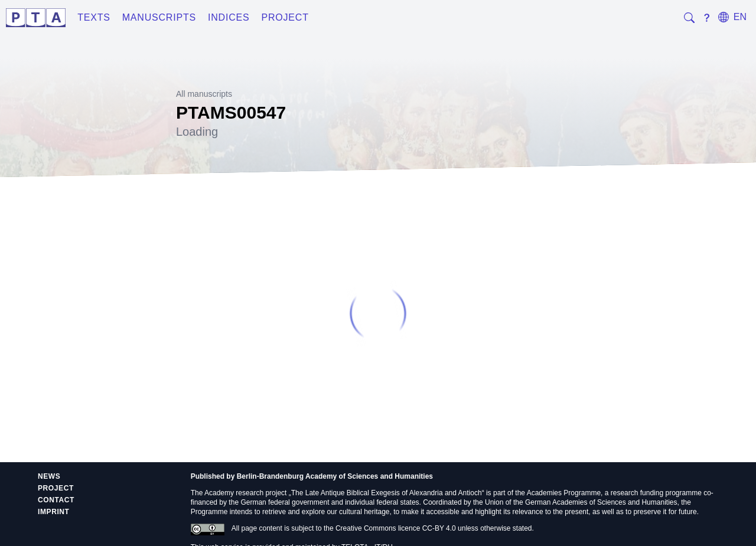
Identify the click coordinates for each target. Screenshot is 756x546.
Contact (56, 500)
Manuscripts (159, 17)
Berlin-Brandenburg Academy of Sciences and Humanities (335, 476)
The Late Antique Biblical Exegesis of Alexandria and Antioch (387, 493)
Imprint (54, 512)
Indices (229, 17)
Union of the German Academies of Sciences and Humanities (581, 502)
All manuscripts (204, 94)
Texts (94, 17)
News (49, 476)
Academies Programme (564, 493)
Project (285, 17)
